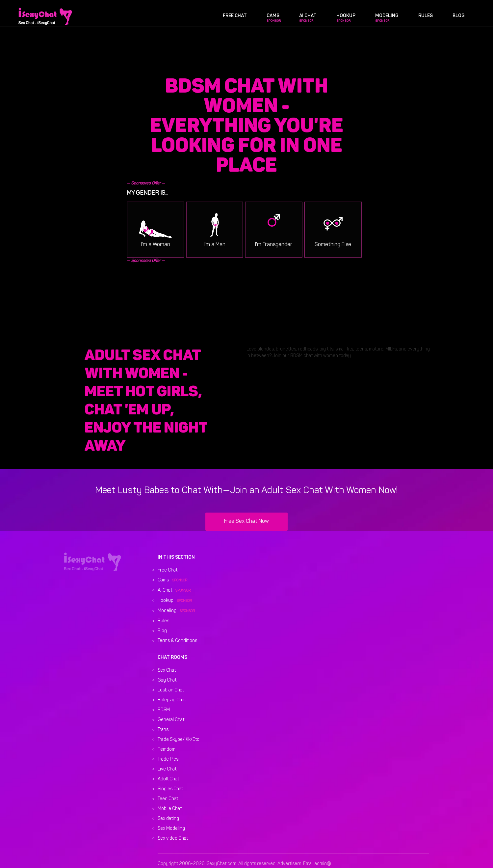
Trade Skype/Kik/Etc (179, 740)
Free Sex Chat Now (246, 521)
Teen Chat (168, 799)
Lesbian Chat (171, 690)
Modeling (387, 16)
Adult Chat (168, 779)
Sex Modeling (171, 829)
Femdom (167, 750)
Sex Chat (167, 671)
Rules (426, 16)
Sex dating (168, 819)
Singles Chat (170, 789)
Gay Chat (167, 680)
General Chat (171, 720)
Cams (273, 16)
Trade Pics (168, 759)
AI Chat (308, 16)
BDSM (164, 710)
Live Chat (167, 769)
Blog (459, 16)
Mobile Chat (170, 809)
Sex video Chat (173, 839)
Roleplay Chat (172, 700)
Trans (163, 730)
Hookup (346, 16)
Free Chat (235, 16)
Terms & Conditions (177, 641)
